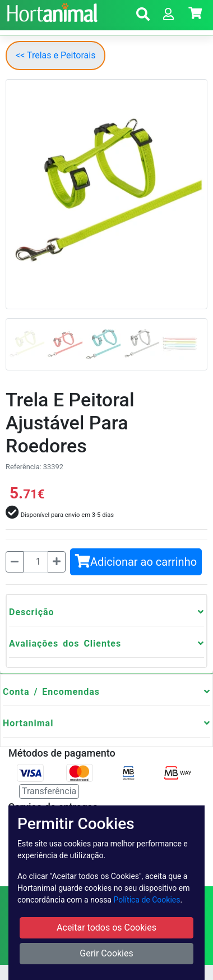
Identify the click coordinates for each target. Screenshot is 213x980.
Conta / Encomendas (51, 692)
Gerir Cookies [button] (106, 953)
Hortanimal (28, 723)
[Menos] (15, 562)
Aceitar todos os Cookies (106, 928)
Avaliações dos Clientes (65, 644)
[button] (143, 16)
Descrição (32, 612)
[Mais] (57, 562)
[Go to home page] (51, 11)
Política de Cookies (147, 900)
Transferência (49, 791)
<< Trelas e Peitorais (55, 55)
